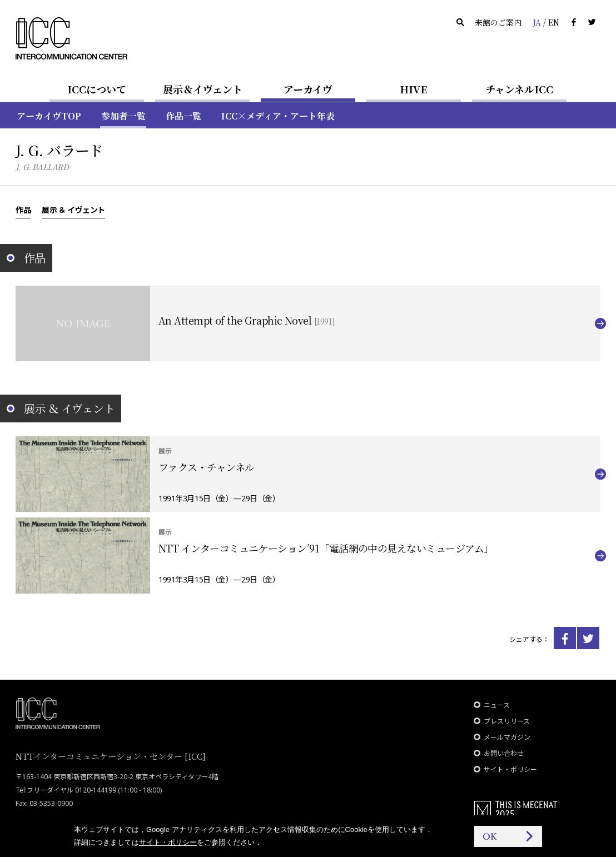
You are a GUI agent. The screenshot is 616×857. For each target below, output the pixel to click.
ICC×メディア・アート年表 (278, 116)
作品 (23, 210)
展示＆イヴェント (203, 89)
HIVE (414, 89)
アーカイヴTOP (49, 116)
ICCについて (97, 89)
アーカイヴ (308, 89)
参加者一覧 (123, 116)
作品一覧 (183, 116)
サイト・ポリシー (510, 769)
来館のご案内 (498, 22)
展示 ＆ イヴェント (73, 210)
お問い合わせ (504, 753)
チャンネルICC (519, 89)
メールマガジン (507, 737)
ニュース (497, 705)
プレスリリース (507, 721)
